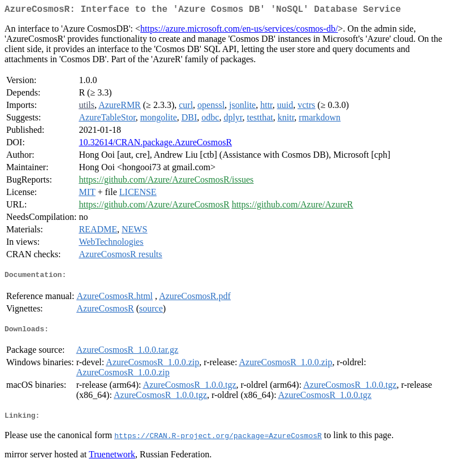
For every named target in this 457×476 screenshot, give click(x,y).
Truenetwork (112, 462)
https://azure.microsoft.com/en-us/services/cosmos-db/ (239, 31)
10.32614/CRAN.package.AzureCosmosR (155, 144)
